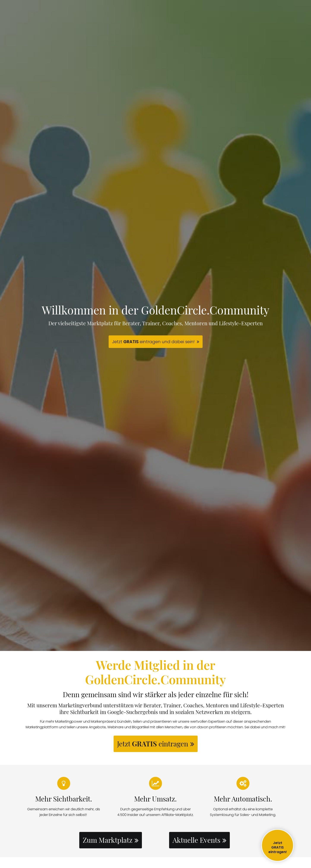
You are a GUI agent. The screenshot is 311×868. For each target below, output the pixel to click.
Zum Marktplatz (108, 840)
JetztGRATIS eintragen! (278, 847)
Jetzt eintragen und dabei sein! (153, 342)
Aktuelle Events (196, 840)
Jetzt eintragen (153, 743)
